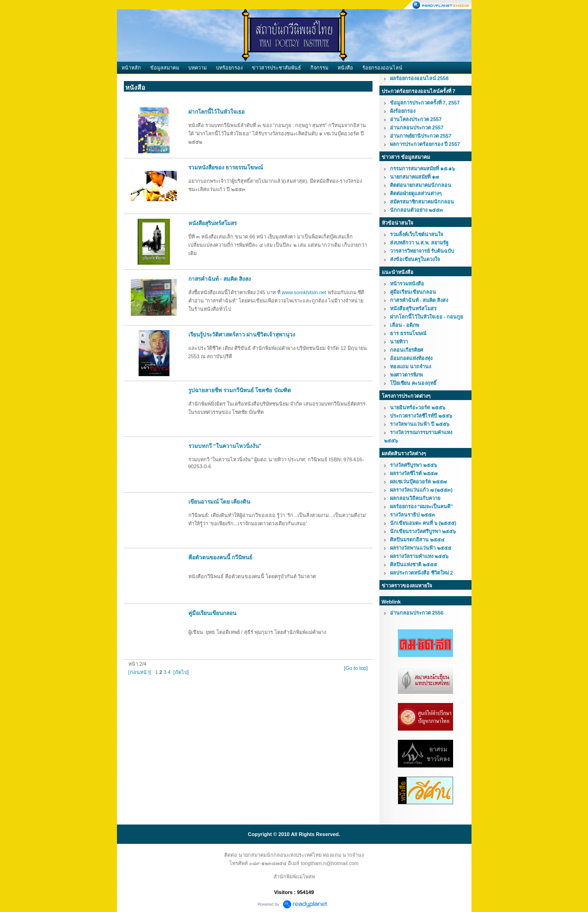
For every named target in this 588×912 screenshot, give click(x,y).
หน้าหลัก (131, 68)
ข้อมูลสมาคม (165, 68)
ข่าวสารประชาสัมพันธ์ (277, 68)
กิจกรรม (319, 68)
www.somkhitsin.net (304, 292)
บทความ (198, 68)
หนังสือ (345, 68)
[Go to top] (356, 668)
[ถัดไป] (181, 672)
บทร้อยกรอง (229, 68)
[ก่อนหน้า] (140, 672)
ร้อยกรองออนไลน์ (382, 68)
